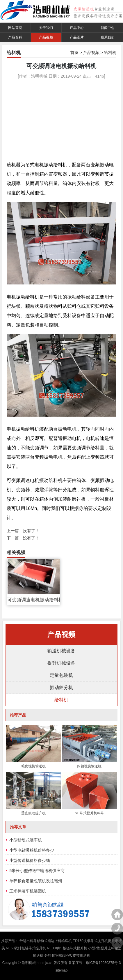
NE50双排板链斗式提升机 (26, 948)
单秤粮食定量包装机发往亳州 (36, 881)
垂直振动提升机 (33, 813)
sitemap (61, 970)
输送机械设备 (61, 651)
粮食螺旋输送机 (33, 766)
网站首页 (15, 28)
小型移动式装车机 (26, 840)
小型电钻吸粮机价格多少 (32, 850)
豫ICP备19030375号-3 (103, 963)
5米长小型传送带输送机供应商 (37, 871)
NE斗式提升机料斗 (89, 813)
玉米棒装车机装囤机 (28, 891)
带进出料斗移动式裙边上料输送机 (46, 941)
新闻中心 (108, 28)
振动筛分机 (61, 688)
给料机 (110, 53)
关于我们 (46, 28)
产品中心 (77, 28)
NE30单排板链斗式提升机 (67, 948)
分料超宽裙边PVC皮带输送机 (67, 955)
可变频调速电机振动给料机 (34, 600)
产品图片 (77, 37)
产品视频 (46, 37)
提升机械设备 (61, 663)
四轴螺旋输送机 (89, 766)
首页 (74, 53)
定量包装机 (61, 675)
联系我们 (108, 37)
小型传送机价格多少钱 (30, 860)
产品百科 (15, 37)
